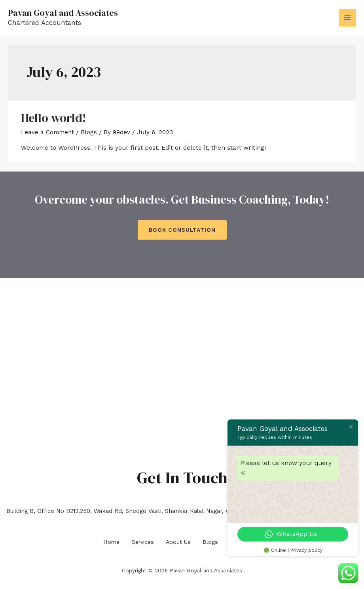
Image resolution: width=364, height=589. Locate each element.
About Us (179, 540)
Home (106, 540)
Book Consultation (182, 230)
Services (140, 540)
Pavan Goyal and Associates (64, 13)
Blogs (89, 132)
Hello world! (54, 118)
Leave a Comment (48, 132)
